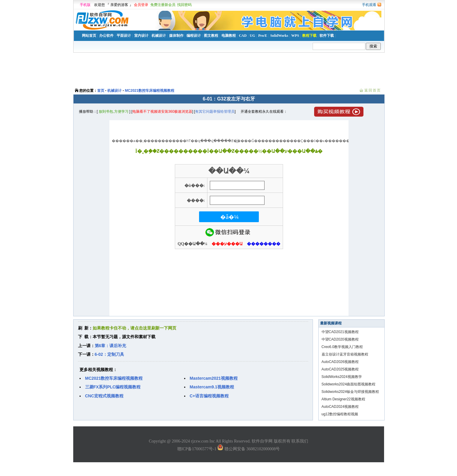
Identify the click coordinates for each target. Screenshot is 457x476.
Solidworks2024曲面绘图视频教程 (349, 384)
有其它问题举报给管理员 (215, 112)
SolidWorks (279, 36)
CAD (243, 36)
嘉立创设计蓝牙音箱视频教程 (345, 354)
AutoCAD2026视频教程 (340, 362)
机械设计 (159, 36)
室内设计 (141, 36)
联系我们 (300, 441)
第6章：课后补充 (111, 346)
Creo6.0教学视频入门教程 (342, 347)
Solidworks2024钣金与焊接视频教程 (350, 392)
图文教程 (211, 36)
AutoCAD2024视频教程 (340, 407)
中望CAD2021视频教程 (340, 332)
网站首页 (89, 36)
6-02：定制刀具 (109, 354)
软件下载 (327, 36)
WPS (295, 36)
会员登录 (141, 5)
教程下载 (309, 36)
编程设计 (194, 36)
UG (253, 36)
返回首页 (373, 90)
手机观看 (369, 5)
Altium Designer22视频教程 (343, 399)
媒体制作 (176, 36)
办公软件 (106, 36)
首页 (101, 91)
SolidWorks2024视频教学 (342, 377)
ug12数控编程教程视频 (340, 414)
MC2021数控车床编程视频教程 (150, 91)
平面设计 (124, 36)
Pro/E (263, 36)
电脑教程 (229, 36)
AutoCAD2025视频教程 (340, 369)
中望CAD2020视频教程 (340, 339)
